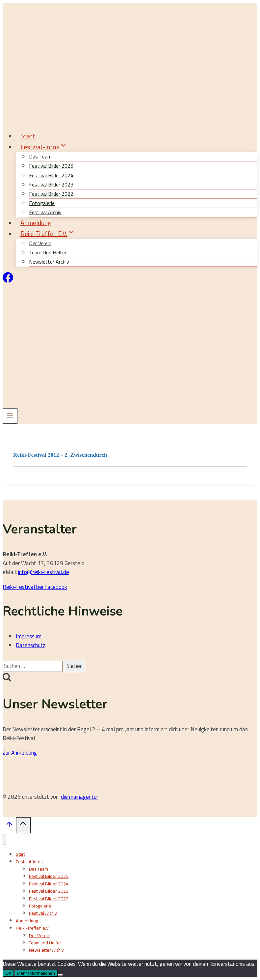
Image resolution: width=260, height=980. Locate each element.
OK (8, 973)
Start (28, 136)
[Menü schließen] (4, 839)
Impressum (29, 636)
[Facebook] (8, 281)
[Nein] (60, 975)
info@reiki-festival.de (44, 572)
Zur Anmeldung (20, 753)
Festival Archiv (43, 913)
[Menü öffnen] (10, 416)
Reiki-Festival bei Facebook (35, 587)
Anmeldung (36, 223)
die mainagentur (79, 797)
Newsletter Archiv (49, 262)
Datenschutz (31, 645)
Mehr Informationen (36, 973)
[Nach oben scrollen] (9, 826)
